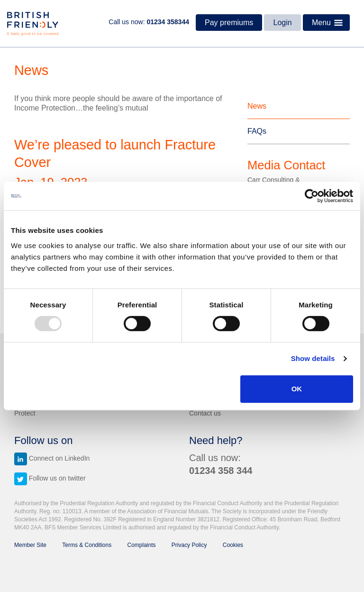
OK (297, 389)
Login (283, 23)
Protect (25, 413)
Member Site (30, 545)
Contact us (205, 413)
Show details (313, 358)
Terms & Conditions (87, 545)
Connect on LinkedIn (52, 458)
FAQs (257, 131)
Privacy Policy (189, 545)
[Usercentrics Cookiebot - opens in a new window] (312, 196)
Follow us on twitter (50, 478)
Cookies (233, 545)
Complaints (142, 545)
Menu (329, 23)
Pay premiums (229, 23)
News (257, 106)
